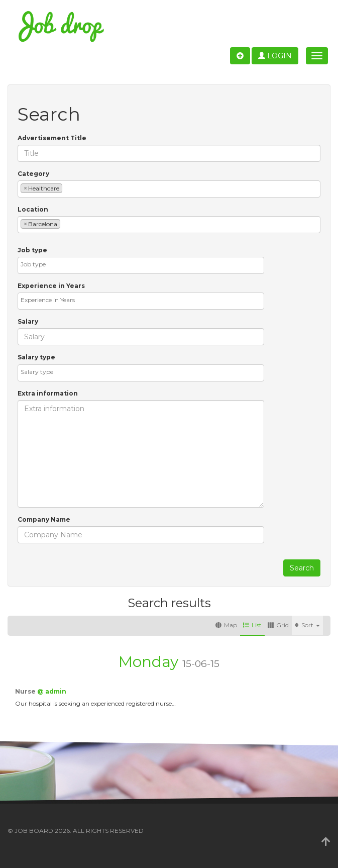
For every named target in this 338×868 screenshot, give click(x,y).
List (252, 625)
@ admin (52, 691)
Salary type (36, 357)
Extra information (48, 393)
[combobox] (169, 189)
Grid (278, 625)
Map (226, 625)
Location (33, 209)
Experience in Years (51, 286)
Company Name (44, 519)
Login (275, 56)
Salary (28, 321)
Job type (32, 250)
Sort (307, 625)
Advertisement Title (52, 138)
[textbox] (67, 188)
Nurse (26, 691)
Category (33, 174)
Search (302, 568)
